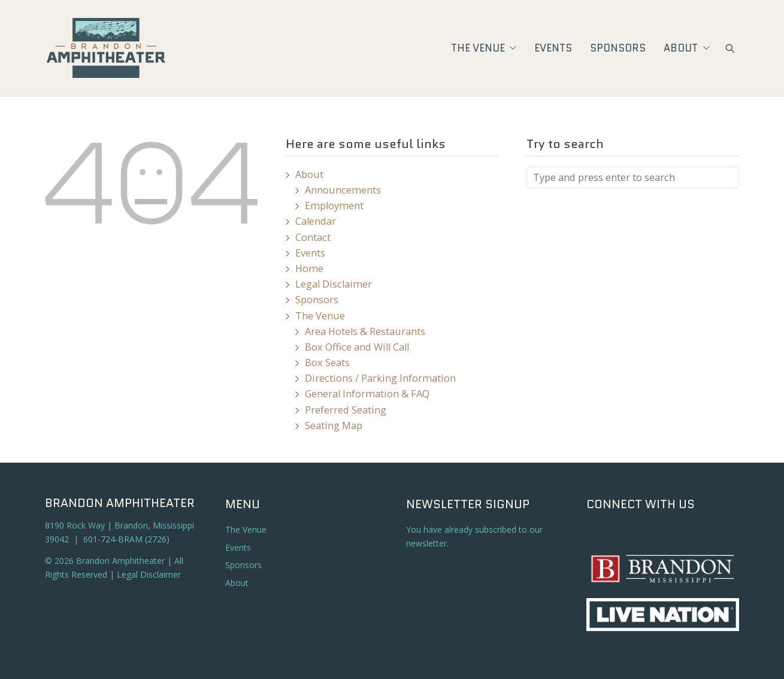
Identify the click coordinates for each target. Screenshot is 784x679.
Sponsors (618, 48)
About (686, 48)
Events (553, 48)
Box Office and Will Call (357, 347)
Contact (313, 237)
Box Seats (327, 363)
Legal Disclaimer (334, 284)
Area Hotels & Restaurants (365, 331)
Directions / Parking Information (380, 378)
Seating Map (334, 425)
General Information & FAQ (367, 394)
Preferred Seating (346, 410)
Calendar (316, 221)
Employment (334, 206)
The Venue (484, 48)
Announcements (343, 190)
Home (309, 268)
